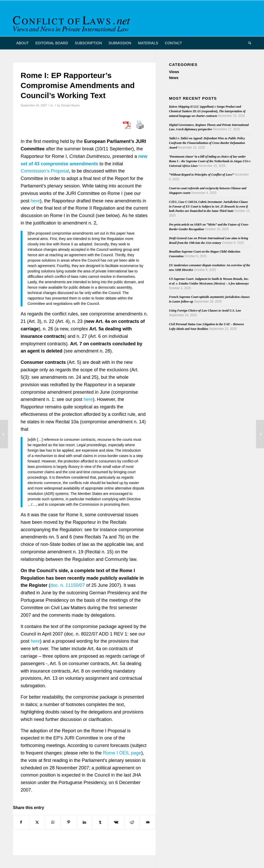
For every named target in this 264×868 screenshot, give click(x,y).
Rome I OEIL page (122, 753)
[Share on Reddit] (132, 822)
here (35, 201)
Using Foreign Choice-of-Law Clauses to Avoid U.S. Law (205, 311)
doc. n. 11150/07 (68, 585)
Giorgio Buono (70, 105)
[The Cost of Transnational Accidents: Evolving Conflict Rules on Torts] (260, 434)
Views (174, 72)
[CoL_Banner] (72, 23)
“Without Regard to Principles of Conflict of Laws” (201, 175)
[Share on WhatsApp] (53, 822)
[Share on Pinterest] (69, 822)
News (174, 78)
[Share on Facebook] (21, 822)
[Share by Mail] (148, 822)
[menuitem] (22, 43)
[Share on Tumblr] (100, 822)
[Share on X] (37, 822)
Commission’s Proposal (45, 171)
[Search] (248, 43)
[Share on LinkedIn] (85, 822)
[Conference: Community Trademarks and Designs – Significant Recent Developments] (4, 434)
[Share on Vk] (116, 822)
